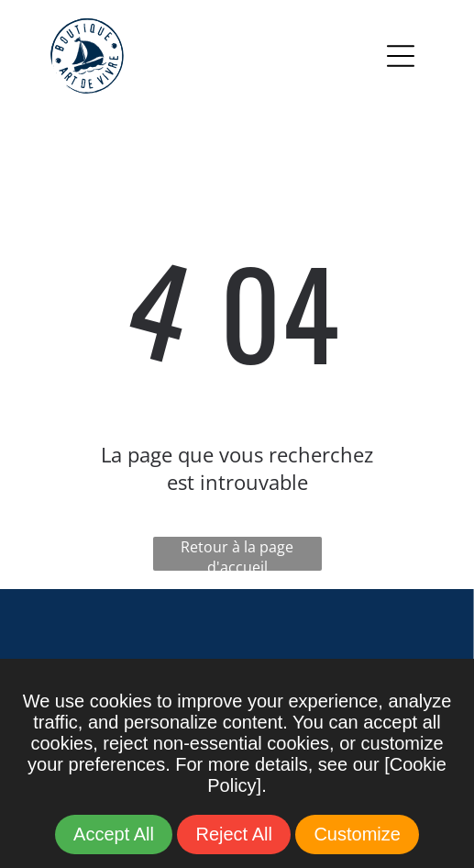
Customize (357, 834)
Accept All (114, 834)
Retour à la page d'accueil (237, 554)
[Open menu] (401, 56)
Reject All (233, 834)
